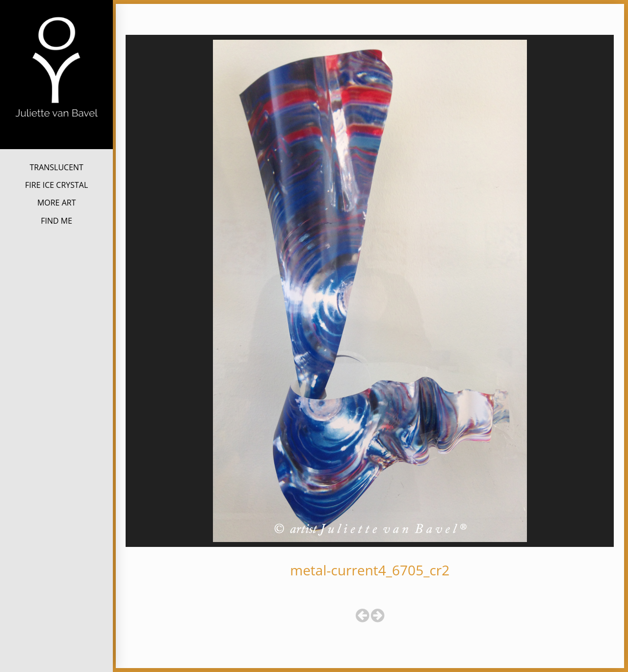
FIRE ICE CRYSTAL (56, 185)
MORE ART (57, 203)
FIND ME (56, 221)
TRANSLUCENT (56, 167)
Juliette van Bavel (56, 133)
